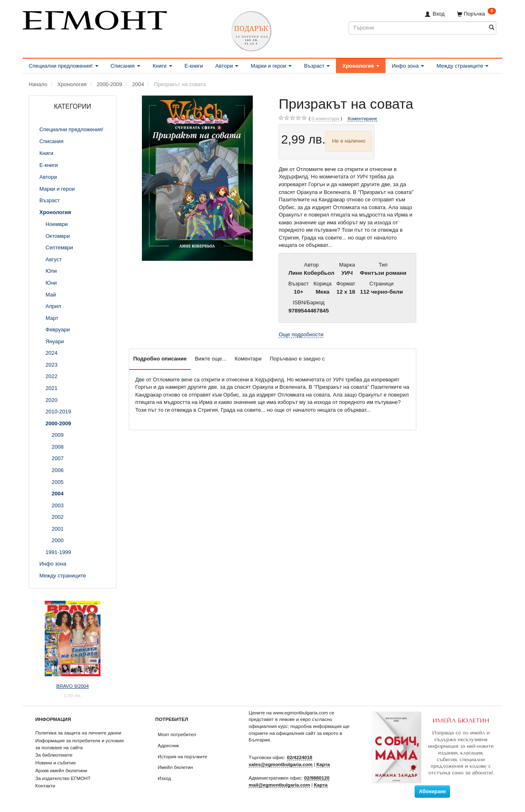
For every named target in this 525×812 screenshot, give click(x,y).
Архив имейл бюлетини (61, 770)
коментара (325, 119)
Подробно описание (160, 359)
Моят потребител (177, 734)
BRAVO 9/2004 (72, 686)
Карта (323, 764)
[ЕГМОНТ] (95, 19)
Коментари (248, 359)
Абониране (432, 791)
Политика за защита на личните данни (78, 733)
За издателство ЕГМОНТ (63, 778)
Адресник (169, 745)
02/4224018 (300, 757)
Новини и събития (55, 763)
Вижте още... (211, 359)
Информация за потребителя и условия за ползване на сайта (80, 744)
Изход (165, 778)
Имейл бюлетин (176, 767)
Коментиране (362, 118)
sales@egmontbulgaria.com (281, 764)
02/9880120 (317, 778)
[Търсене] (492, 28)
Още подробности (301, 334)
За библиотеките (54, 755)
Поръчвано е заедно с (297, 359)
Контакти (45, 786)
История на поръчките (183, 756)
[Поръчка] (476, 14)
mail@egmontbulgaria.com (279, 785)
